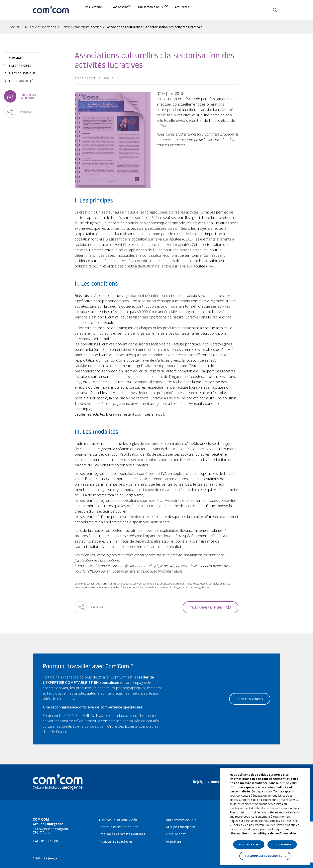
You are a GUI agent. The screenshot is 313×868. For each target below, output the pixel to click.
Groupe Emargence (180, 827)
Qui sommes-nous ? (185, 10)
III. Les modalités (22, 81)
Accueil (15, 27)
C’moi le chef (176, 835)
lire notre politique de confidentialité (269, 833)
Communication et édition (118, 827)
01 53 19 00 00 (52, 841)
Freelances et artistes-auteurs (122, 835)
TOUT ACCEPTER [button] (249, 845)
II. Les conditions (22, 73)
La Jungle (51, 858)
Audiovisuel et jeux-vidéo (118, 820)
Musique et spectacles (41, 27)
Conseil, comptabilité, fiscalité (81, 27)
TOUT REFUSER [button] (282, 845)
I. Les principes (20, 65)
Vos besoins (140, 10)
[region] (156, 27)
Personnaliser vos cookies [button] (263, 856)
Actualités (230, 10)
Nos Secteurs (99, 10)
